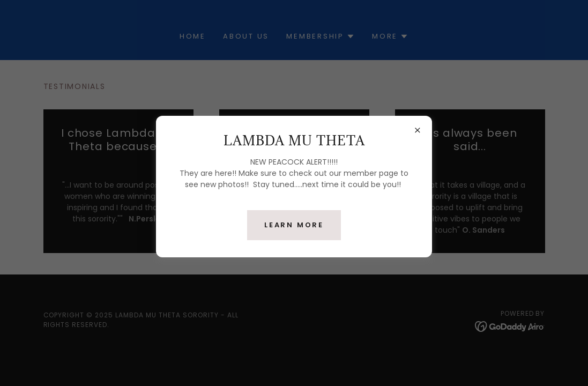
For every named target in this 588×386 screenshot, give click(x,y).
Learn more (294, 225)
